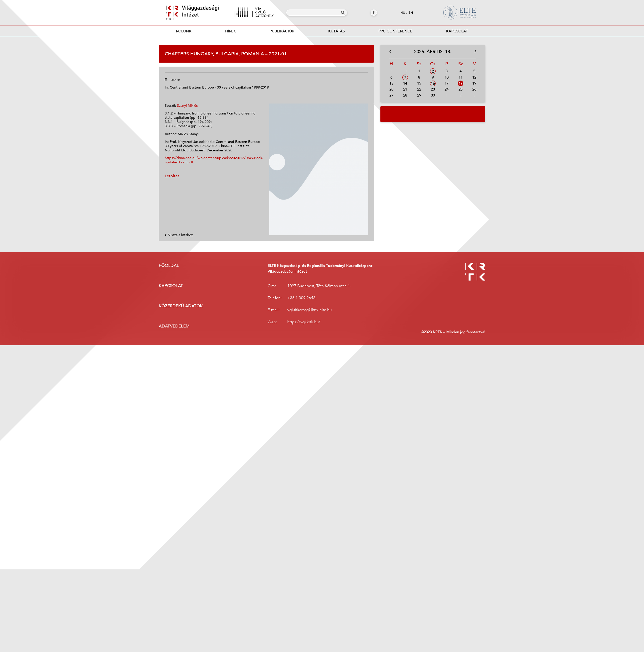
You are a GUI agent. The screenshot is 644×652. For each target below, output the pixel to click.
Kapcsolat (457, 31)
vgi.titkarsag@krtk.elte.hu (310, 310)
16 (433, 83)
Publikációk (282, 33)
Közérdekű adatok (181, 306)
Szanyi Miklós (187, 106)
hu (403, 13)
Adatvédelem (174, 326)
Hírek (231, 31)
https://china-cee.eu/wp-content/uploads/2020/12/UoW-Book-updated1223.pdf (214, 160)
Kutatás (336, 31)
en (411, 13)
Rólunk (184, 31)
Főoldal (169, 266)
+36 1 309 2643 (301, 298)
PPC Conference (395, 31)
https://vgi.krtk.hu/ (304, 322)
